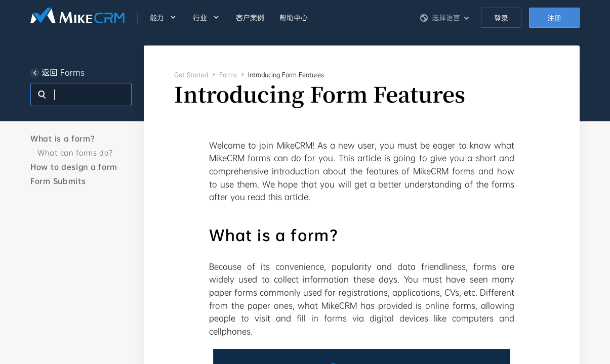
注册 (554, 18)
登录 (501, 18)
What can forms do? (75, 153)
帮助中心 (294, 18)
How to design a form (74, 167)
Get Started (191, 75)
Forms (228, 75)
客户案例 (250, 18)
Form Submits (58, 181)
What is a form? (63, 139)
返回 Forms (57, 73)
